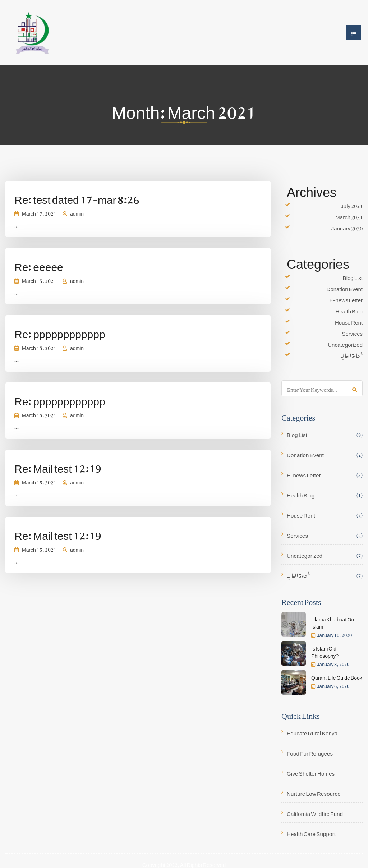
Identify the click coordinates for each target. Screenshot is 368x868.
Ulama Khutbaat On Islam (333, 622)
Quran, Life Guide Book (337, 676)
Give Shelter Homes (311, 772)
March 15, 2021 (39, 279)
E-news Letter (346, 299)
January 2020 (347, 227)
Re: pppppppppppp (60, 331)
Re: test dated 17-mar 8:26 (77, 197)
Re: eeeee (39, 264)
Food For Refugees (310, 752)
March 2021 (349, 216)
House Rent (349, 321)
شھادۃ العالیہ (351, 354)
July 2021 (352, 205)
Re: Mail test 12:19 (58, 466)
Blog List (353, 276)
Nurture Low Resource (314, 792)
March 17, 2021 (39, 212)
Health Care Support (311, 833)
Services (352, 332)
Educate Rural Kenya (312, 732)
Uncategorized (345, 343)
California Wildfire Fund (315, 812)
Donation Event (345, 288)
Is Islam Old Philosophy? (325, 651)
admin (77, 212)
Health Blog (349, 310)
